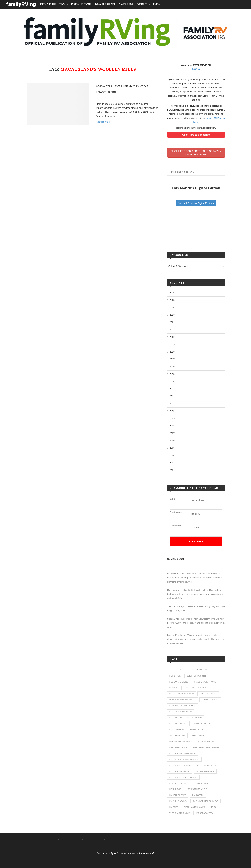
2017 (172, 359)
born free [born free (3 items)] (175, 676)
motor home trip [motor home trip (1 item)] (205, 771)
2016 (172, 366)
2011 (172, 403)
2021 (172, 329)
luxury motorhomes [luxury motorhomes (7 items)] (181, 742)
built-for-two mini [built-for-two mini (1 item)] (196, 676)
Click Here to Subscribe (196, 135)
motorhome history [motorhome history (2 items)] (180, 765)
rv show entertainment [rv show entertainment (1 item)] (206, 801)
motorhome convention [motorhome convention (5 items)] (182, 753)
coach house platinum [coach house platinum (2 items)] (182, 694)
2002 (172, 470)
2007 (172, 433)
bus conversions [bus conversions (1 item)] (179, 682)
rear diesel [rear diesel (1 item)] (176, 789)
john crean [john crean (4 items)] (197, 735)
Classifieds (126, 4)
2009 (172, 418)
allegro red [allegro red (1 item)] (176, 670)
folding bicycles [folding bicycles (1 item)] (201, 724)
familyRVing (21, 4)
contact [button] (143, 4)
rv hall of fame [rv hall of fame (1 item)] (178, 795)
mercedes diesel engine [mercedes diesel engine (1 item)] (206, 747)
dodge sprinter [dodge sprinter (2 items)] (208, 694)
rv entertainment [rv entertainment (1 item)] (198, 789)
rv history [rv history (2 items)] (198, 795)
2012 (172, 396)
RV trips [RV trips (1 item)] (174, 807)
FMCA (157, 4)
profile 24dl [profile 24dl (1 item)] (202, 783)
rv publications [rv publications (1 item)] (178, 801)
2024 (172, 307)
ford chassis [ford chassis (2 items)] (197, 729)
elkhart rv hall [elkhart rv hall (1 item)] (210, 700)
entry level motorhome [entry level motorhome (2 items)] (183, 706)
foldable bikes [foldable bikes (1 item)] (178, 724)
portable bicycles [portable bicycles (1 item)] (179, 783)
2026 (172, 293)
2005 (172, 448)
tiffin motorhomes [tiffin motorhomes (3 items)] (195, 807)
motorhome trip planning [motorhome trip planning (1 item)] (183, 777)
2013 (172, 389)
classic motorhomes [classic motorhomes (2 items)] (195, 688)
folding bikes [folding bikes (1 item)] (177, 729)
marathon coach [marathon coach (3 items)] (207, 742)
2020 (172, 337)
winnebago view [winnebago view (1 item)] (204, 813)
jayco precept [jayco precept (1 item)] (177, 735)
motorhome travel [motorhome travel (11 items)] (180, 771)
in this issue (48, 4)
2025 (172, 300)
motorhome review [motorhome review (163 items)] (208, 765)
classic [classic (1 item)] (174, 688)
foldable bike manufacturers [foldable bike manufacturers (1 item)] (186, 718)
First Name (176, 512)
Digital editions (81, 4)
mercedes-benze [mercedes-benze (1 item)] (178, 747)
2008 (172, 426)
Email (173, 499)
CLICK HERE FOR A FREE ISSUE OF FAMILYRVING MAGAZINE (196, 153)
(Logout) (196, 69)
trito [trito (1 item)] (214, 807)
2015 (172, 374)
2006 (172, 440)
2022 (172, 322)
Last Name (176, 526)
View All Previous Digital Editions (196, 203)
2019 (172, 344)
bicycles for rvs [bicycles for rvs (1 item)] (198, 670)
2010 (172, 411)
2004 (172, 455)
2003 (172, 463)
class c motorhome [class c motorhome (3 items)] (205, 682)
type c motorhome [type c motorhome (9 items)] (180, 813)
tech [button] (64, 4)
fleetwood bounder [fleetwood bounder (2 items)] (181, 712)
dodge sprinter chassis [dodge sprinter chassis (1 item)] (182, 700)
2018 (172, 352)
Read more (103, 122)
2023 (172, 315)
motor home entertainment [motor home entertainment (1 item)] (184, 759)
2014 (172, 381)
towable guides (105, 4)
